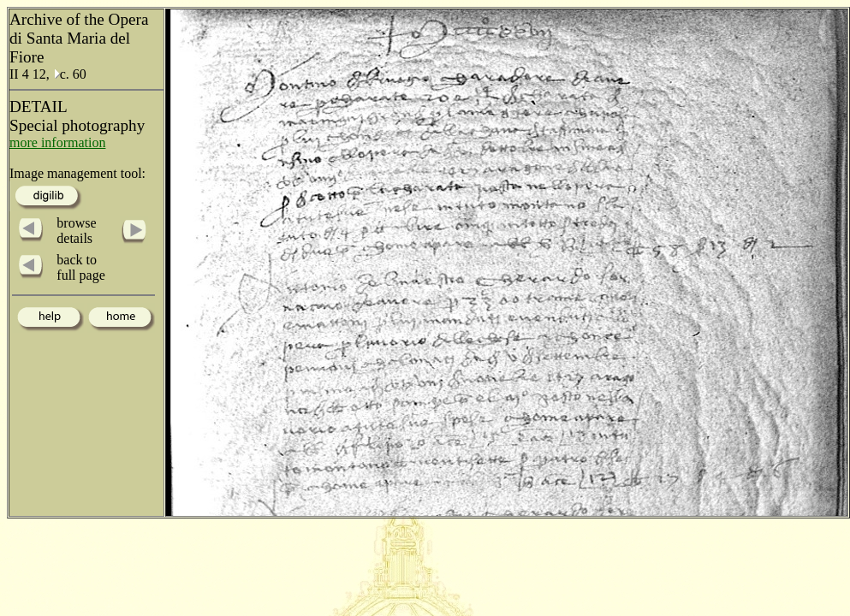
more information (57, 142)
